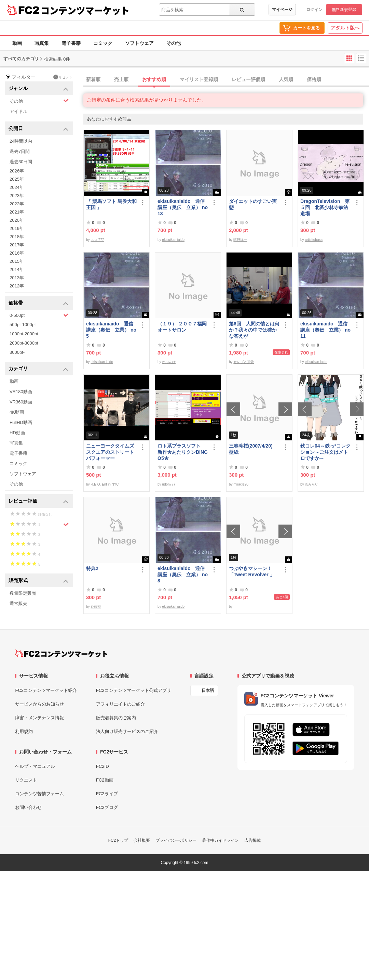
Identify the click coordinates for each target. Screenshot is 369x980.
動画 (17, 43)
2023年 (17, 196)
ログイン (314, 10)
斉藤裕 (96, 607)
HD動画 (17, 433)
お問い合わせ (28, 807)
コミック (103, 43)
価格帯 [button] (38, 303)
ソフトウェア (139, 43)
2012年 (17, 286)
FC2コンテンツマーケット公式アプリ (134, 690)
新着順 (93, 79)
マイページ (282, 10)
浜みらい (312, 484)
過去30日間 (21, 162)
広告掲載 (252, 840)
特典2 (92, 568)
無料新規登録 (344, 10)
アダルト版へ (345, 28)
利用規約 (24, 731)
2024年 (17, 187)
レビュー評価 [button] (38, 501)
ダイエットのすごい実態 (253, 204)
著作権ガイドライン (220, 840)
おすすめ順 (154, 79)
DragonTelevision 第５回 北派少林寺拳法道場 (325, 207)
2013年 (17, 278)
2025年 (17, 179)
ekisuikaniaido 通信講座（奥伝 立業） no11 (325, 330)
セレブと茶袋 (244, 362)
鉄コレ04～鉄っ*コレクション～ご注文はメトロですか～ (325, 452)
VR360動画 (21, 402)
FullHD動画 (21, 422)
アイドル (18, 111)
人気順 (286, 79)
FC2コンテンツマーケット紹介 (46, 690)
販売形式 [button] (38, 581)
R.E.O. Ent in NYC (105, 484)
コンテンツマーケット (85, 10)
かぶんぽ (169, 362)
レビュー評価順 (248, 79)
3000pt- (17, 352)
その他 (174, 43)
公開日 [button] (38, 129)
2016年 (17, 253)
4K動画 (17, 412)
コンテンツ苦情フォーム (39, 794)
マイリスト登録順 (199, 79)
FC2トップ (118, 840)
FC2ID (102, 766)
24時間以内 (21, 141)
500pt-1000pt (23, 325)
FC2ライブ (107, 794)
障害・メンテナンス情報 (39, 718)
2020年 (17, 220)
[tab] (226, 80)
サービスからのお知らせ (39, 704)
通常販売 (18, 603)
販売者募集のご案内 (116, 718)
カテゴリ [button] (38, 369)
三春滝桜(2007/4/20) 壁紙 (253, 449)
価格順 (314, 79)
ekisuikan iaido (173, 240)
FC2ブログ (107, 807)
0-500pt (39, 315)
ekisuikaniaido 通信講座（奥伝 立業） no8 (183, 575)
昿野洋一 (240, 240)
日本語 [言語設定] (208, 691)
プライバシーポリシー (176, 840)
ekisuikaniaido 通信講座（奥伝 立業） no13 (183, 207)
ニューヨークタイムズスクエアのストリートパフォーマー (110, 452)
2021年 (17, 212)
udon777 (97, 240)
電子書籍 (71, 43)
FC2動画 (105, 780)
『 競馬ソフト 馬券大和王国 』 (111, 204)
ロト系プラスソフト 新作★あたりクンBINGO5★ (183, 452)
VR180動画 (21, 392)
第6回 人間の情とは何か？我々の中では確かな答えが (254, 330)
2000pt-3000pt (24, 343)
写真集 (42, 43)
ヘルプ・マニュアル (35, 766)
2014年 (17, 269)
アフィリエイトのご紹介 (120, 704)
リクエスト (26, 780)
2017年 (17, 245)
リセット (63, 77)
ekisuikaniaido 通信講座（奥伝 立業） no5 (111, 330)
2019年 (17, 228)
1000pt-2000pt (24, 334)
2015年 (17, 261)
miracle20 (241, 484)
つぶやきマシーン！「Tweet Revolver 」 (252, 571)
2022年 (17, 204)
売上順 (121, 79)
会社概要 (142, 840)
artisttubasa (314, 240)
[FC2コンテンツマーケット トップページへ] (61, 654)
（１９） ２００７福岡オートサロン (182, 327)
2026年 (17, 171)
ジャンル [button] (38, 89)
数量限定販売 (23, 593)
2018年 (17, 237)
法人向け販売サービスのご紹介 (127, 731)
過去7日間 (20, 151)
